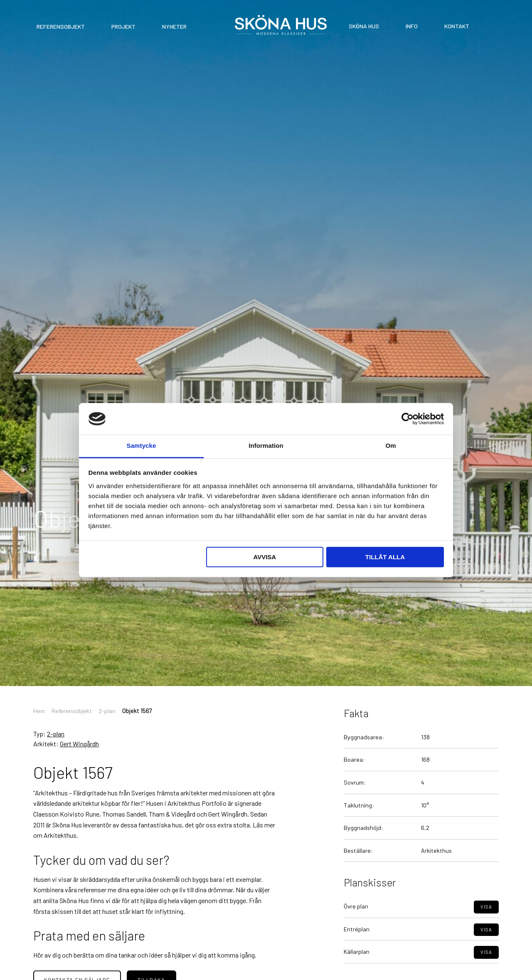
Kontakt (457, 26)
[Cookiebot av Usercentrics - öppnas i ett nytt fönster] (408, 419)
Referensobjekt (61, 26)
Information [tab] (266, 446)
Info (412, 26)
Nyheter (174, 26)
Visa (486, 925)
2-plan (107, 711)
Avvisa (265, 557)
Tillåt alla (385, 557)
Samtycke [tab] (142, 446)
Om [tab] (390, 446)
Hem (39, 711)
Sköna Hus (364, 26)
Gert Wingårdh (79, 744)
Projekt (123, 26)
